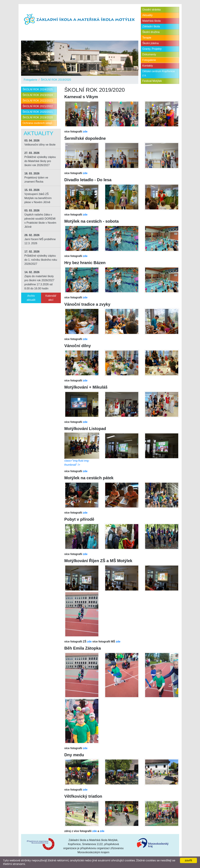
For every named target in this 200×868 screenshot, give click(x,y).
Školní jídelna (151, 43)
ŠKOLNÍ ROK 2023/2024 (38, 95)
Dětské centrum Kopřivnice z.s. (159, 73)
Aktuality (147, 15)
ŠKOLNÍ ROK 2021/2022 (38, 106)
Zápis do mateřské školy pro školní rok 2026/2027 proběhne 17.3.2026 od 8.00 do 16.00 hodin (39, 280)
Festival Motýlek (152, 81)
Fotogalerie (31, 80)
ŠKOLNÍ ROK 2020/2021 (38, 112)
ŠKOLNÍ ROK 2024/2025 (38, 89)
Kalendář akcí (51, 298)
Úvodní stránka (152, 10)
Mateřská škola (152, 21)
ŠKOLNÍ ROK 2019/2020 (56, 80)
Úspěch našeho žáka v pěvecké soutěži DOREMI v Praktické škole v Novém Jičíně (40, 219)
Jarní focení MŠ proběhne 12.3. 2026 (40, 239)
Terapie (147, 38)
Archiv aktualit (31, 298)
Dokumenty (149, 54)
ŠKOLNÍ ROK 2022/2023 (38, 101)
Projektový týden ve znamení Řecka (36, 178)
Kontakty (148, 66)
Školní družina (151, 32)
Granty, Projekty (152, 49)
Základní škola (151, 26)
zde (85, 132)
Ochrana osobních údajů (37, 123)
